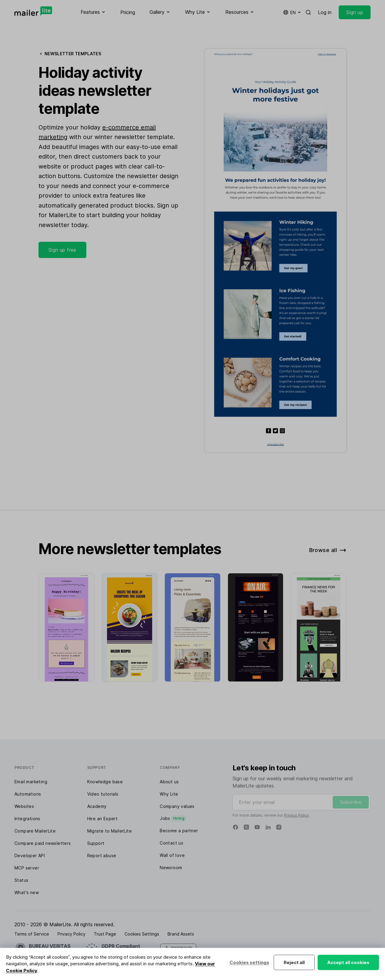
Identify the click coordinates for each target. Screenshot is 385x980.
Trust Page (105, 934)
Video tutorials (103, 794)
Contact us (171, 843)
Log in (325, 12)
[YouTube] (257, 827)
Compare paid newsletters (43, 843)
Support (96, 843)
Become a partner (179, 831)
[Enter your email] (302, 802)
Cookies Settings (142, 934)
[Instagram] (279, 827)
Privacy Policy (296, 815)
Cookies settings (249, 962)
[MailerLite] (33, 11)
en (292, 12)
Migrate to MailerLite (109, 831)
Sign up (355, 12)
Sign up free (62, 250)
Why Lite (169, 794)
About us (169, 782)
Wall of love (172, 855)
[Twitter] (246, 827)
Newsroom (171, 868)
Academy (97, 806)
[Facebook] (236, 827)
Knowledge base (105, 782)
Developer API (30, 856)
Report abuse (102, 856)
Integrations (27, 819)
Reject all (294, 962)
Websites (24, 806)
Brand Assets (181, 934)
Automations (28, 794)
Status (21, 880)
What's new (27, 892)
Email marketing (31, 782)
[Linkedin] (268, 827)
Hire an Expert (103, 819)
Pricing (128, 12)
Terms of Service (32, 934)
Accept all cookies (348, 962)
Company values (177, 806)
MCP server (27, 868)
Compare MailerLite (35, 831)
